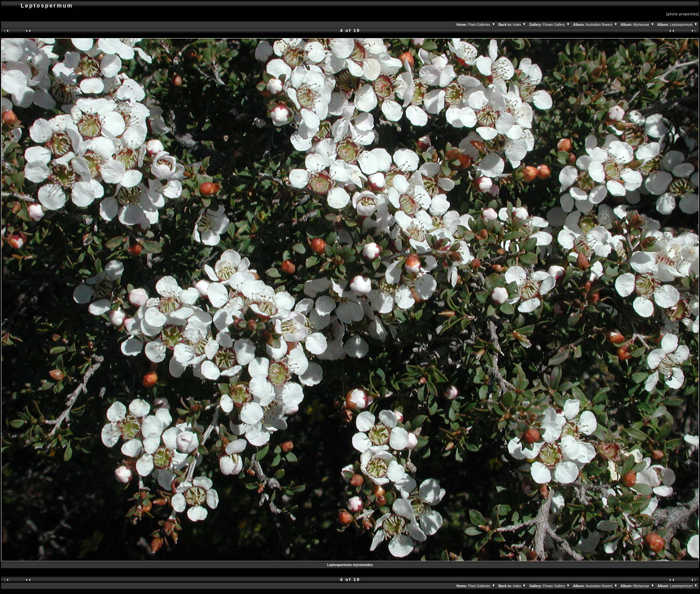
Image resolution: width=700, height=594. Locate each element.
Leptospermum (684, 25)
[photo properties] (683, 14)
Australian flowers (602, 25)
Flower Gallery (557, 25)
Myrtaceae (644, 25)
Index (520, 25)
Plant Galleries (482, 25)
